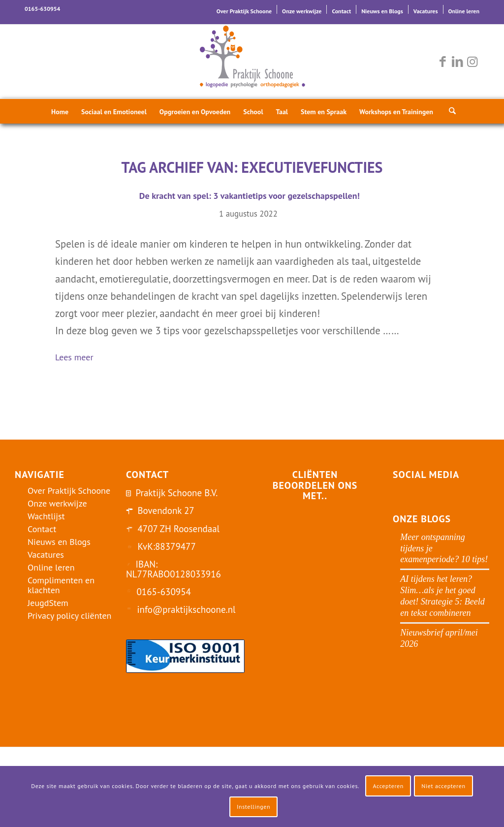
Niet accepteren (443, 786)
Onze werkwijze (302, 11)
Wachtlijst (46, 516)
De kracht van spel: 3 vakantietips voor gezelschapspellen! (248, 196)
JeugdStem (48, 603)
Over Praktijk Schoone (244, 11)
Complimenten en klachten (61, 585)
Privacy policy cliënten (69, 616)
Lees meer (78, 358)
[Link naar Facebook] (442, 62)
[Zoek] (449, 111)
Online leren (464, 11)
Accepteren (388, 786)
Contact (341, 11)
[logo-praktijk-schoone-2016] (252, 62)
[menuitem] (244, 9)
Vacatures (426, 11)
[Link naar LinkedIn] (457, 62)
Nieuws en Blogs (382, 11)
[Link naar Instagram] (472, 62)
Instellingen (253, 807)
